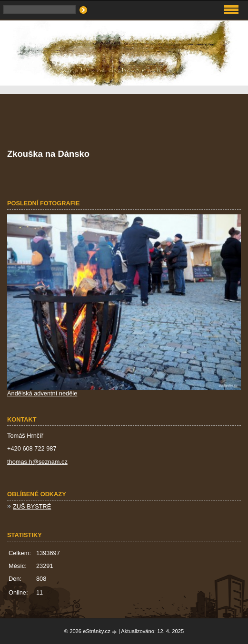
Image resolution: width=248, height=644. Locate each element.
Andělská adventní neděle (42, 393)
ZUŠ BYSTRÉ (32, 506)
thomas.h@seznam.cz (37, 462)
